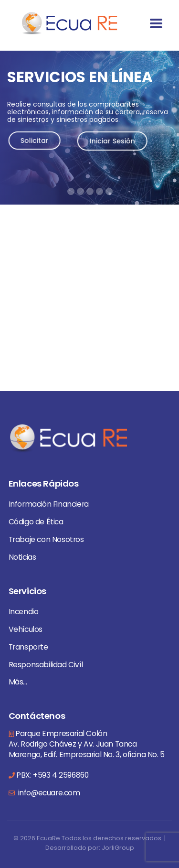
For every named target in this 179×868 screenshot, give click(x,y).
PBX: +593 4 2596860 (52, 775)
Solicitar (38, 141)
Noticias (22, 557)
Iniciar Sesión (116, 141)
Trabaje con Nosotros (46, 539)
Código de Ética (36, 522)
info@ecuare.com (48, 793)
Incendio (24, 612)
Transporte (28, 647)
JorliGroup (118, 848)
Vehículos (26, 629)
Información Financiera (49, 504)
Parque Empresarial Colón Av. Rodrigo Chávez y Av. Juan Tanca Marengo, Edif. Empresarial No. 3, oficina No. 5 (87, 744)
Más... (18, 682)
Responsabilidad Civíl (46, 665)
